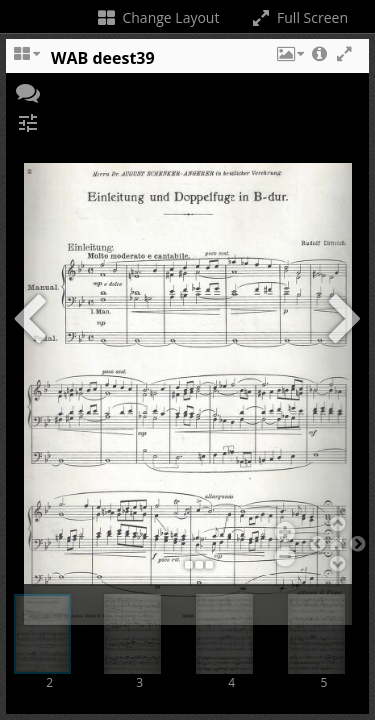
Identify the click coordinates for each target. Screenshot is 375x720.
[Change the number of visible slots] (26, 63)
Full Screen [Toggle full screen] (298, 17)
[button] (289, 63)
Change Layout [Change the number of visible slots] (157, 17)
